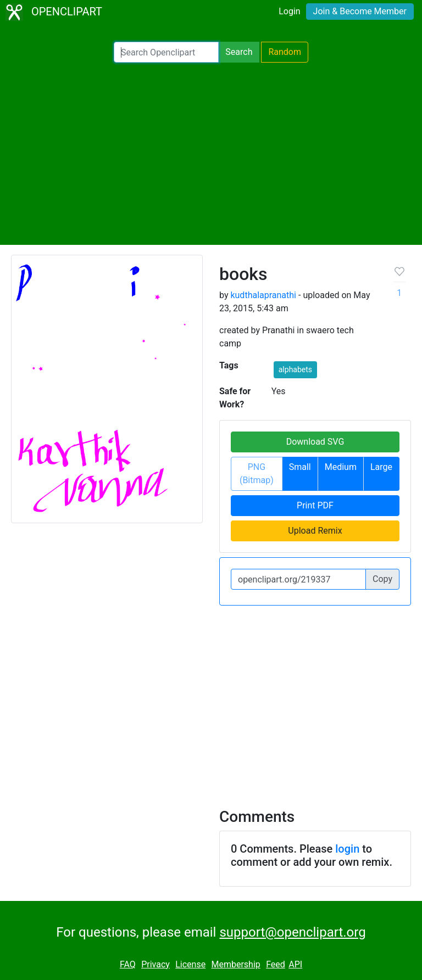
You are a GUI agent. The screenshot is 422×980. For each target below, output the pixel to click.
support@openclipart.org (292, 932)
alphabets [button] (295, 369)
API (295, 964)
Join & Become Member (360, 11)
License (190, 964)
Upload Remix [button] (315, 531)
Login (289, 11)
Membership (235, 964)
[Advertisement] (211, 154)
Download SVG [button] (315, 442)
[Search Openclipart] (166, 52)
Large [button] (381, 467)
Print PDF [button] (315, 505)
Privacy (156, 964)
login (347, 849)
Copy (382, 579)
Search (239, 52)
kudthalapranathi (263, 295)
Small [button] (300, 467)
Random (285, 52)
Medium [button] (341, 467)
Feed (276, 964)
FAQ (128, 964)
